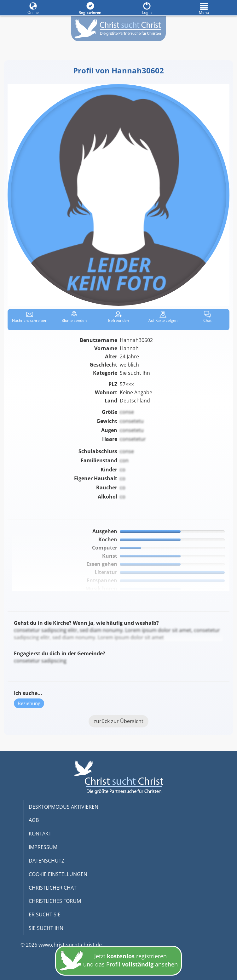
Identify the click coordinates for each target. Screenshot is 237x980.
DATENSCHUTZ (46, 861)
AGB (34, 820)
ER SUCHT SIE (45, 914)
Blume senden (74, 317)
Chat (207, 317)
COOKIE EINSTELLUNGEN (58, 874)
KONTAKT (40, 834)
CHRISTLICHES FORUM (55, 901)
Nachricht (30, 317)
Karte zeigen (163, 317)
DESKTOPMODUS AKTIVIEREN (64, 807)
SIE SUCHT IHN (46, 928)
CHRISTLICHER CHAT (53, 888)
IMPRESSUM (43, 847)
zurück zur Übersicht (118, 721)
